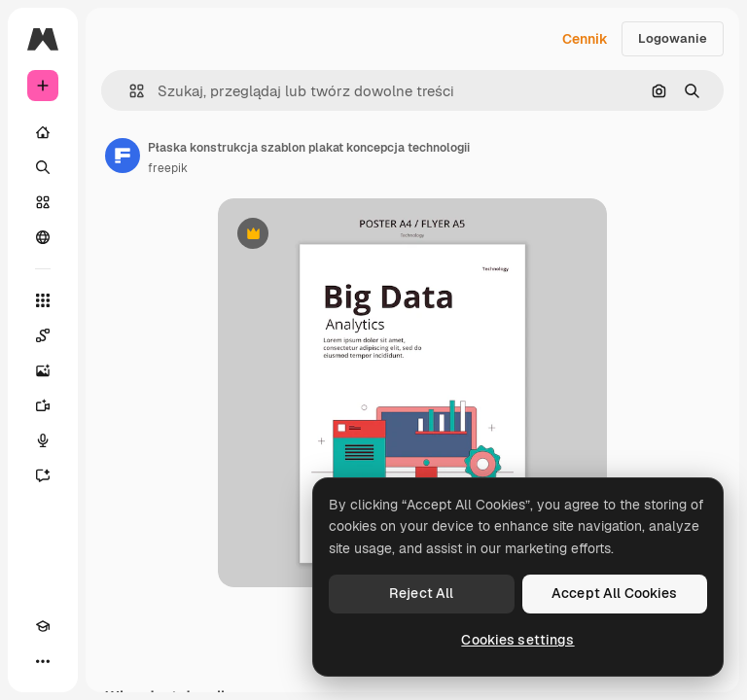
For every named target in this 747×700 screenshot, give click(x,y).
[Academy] (43, 626)
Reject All (421, 593)
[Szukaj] (43, 167)
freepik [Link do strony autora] (168, 168)
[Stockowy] (43, 202)
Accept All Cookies (615, 593)
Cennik (585, 39)
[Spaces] (43, 335)
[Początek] (43, 132)
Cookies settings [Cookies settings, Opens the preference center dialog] (517, 640)
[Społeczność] (43, 237)
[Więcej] (43, 661)
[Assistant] (43, 475)
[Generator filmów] (43, 405)
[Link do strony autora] (123, 156)
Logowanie (673, 38)
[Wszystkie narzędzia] (43, 300)
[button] (129, 91)
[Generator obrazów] (43, 370)
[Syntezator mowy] (43, 440)
